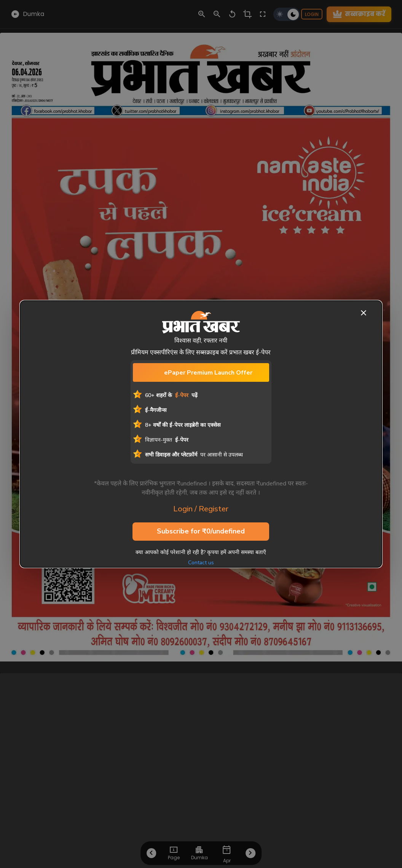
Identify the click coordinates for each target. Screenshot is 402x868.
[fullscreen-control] (263, 14)
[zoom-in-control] (202, 14)
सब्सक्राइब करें (359, 14)
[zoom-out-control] (217, 14)
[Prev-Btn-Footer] (152, 853)
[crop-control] (247, 14)
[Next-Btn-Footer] (251, 853)
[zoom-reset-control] (232, 14)
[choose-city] (199, 850)
